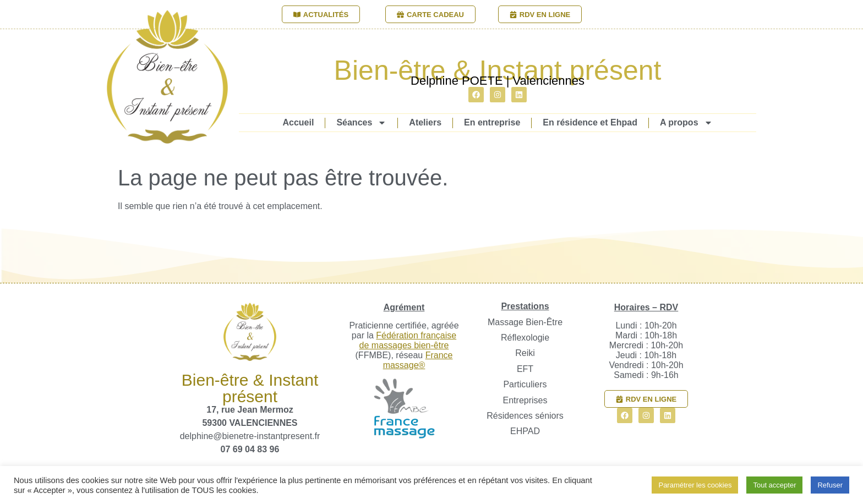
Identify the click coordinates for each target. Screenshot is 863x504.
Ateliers (425, 122)
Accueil (298, 122)
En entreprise (492, 122)
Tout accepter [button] (774, 485)
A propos (686, 123)
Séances (361, 123)
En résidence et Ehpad (590, 122)
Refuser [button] (830, 485)
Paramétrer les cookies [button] (695, 485)
